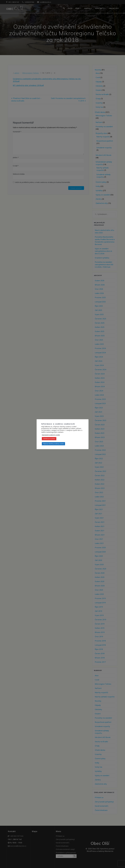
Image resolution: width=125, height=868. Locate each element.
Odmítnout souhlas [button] (49, 439)
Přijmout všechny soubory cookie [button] (53, 444)
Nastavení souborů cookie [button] (51, 435)
